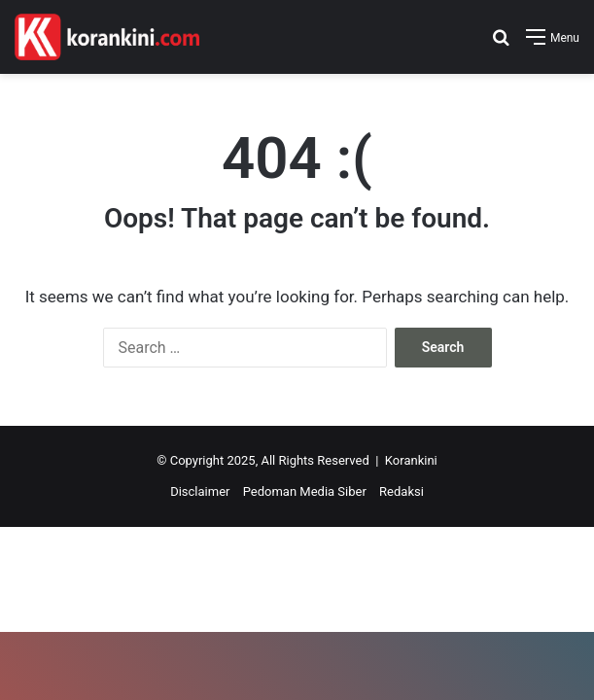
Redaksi (402, 491)
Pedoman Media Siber (305, 491)
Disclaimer (200, 491)
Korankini (411, 460)
